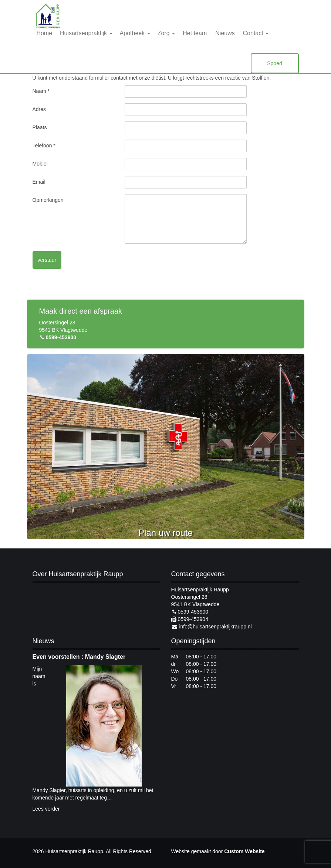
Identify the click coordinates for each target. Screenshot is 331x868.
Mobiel (40, 164)
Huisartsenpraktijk (86, 33)
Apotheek (135, 33)
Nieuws (225, 33)
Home (44, 33)
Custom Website (244, 851)
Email (39, 182)
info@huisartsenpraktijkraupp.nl (212, 627)
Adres (39, 109)
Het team (195, 33)
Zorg (166, 33)
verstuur (47, 260)
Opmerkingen (48, 200)
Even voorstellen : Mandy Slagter (79, 657)
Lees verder (46, 809)
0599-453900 (58, 337)
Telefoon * (44, 146)
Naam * (41, 91)
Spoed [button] (274, 63)
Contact (256, 33)
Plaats (40, 127)
